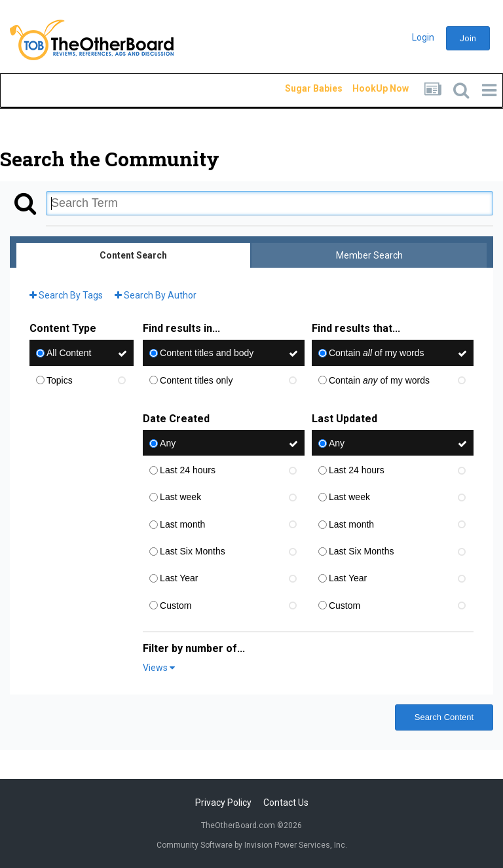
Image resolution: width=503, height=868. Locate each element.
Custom (176, 606)
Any (168, 443)
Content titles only (196, 380)
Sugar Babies (298, 88)
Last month (182, 524)
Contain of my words (377, 353)
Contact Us (286, 803)
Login (423, 37)
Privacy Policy (223, 803)
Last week (180, 497)
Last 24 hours (188, 470)
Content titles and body (207, 353)
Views (159, 668)
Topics (60, 380)
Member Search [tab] (369, 255)
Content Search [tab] (133, 255)
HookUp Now (365, 88)
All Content (69, 353)
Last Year (179, 579)
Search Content (444, 717)
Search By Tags (66, 295)
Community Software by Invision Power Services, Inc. (252, 845)
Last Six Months (193, 551)
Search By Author (156, 295)
